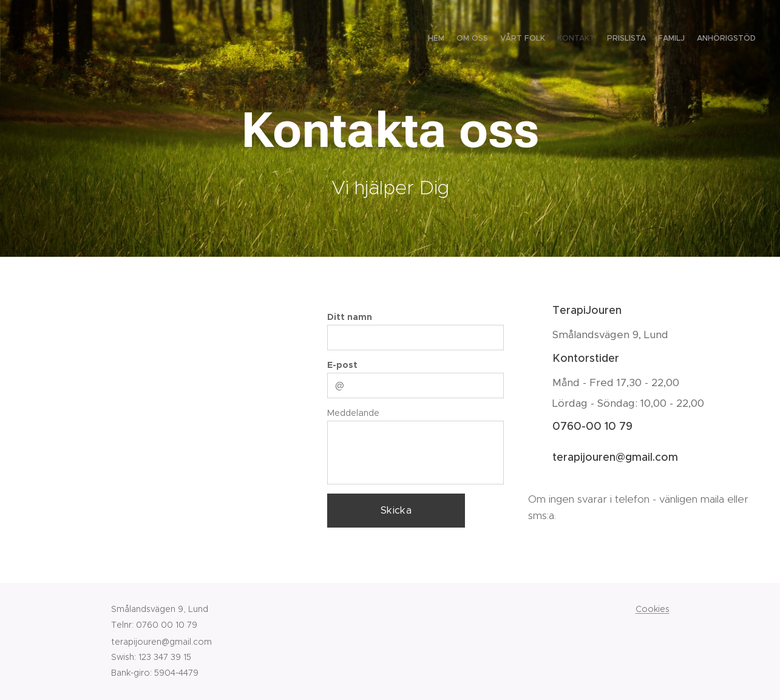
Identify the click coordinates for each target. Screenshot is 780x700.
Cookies (653, 609)
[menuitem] (684, 39)
